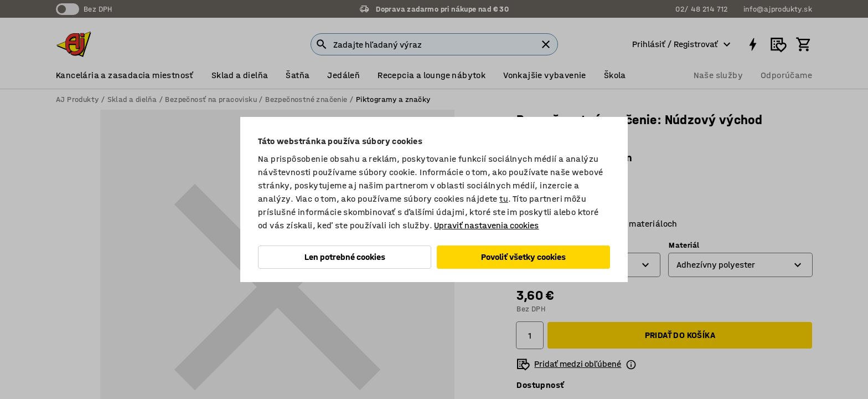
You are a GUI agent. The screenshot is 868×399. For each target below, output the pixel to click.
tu (504, 199)
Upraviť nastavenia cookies (486, 225)
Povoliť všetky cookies (523, 257)
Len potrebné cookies (345, 257)
